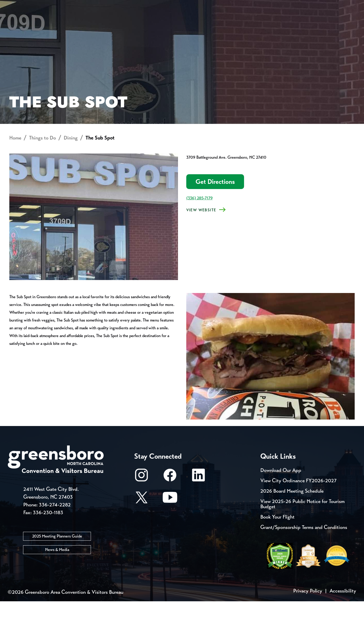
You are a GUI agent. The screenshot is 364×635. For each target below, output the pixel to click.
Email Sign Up (137, 5)
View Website (201, 244)
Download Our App (281, 504)
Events (17, 5)
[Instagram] (141, 511)
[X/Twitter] (141, 533)
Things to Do (201, 22)
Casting (204, 5)
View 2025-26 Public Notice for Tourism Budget (302, 538)
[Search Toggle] (349, 22)
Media (173, 5)
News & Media (57, 584)
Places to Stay (69, 22)
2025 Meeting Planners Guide (57, 570)
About (18, 22)
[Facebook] (170, 511)
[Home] (140, 22)
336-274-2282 (55, 539)
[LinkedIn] (198, 511)
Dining (71, 172)
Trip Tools (52, 5)
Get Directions (215, 216)
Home (15, 172)
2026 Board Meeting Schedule (292, 525)
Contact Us (93, 5)
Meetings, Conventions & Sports (286, 22)
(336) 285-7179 (199, 232)
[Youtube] (170, 533)
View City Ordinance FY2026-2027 (298, 514)
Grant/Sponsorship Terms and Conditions (304, 561)
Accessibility (343, 624)
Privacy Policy (308, 624)
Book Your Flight (277, 551)
